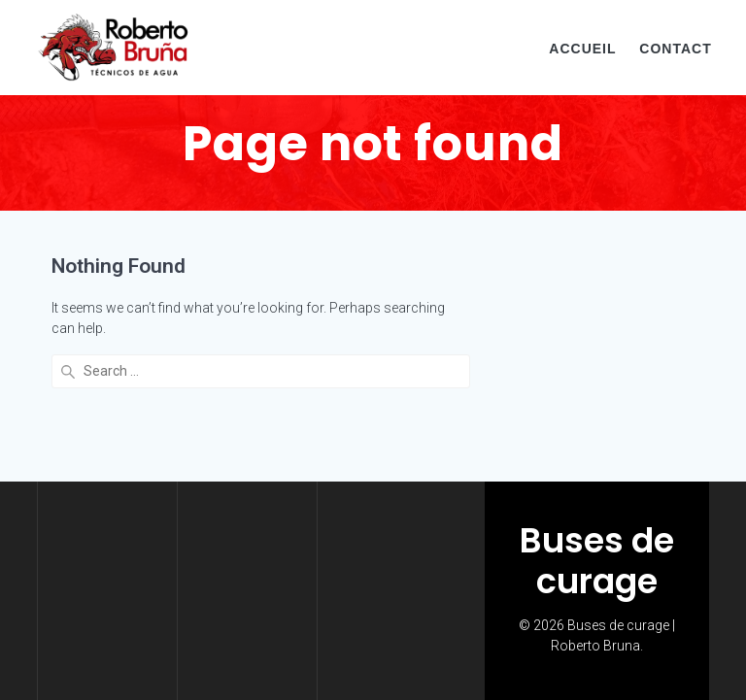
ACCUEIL (582, 49)
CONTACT (675, 49)
